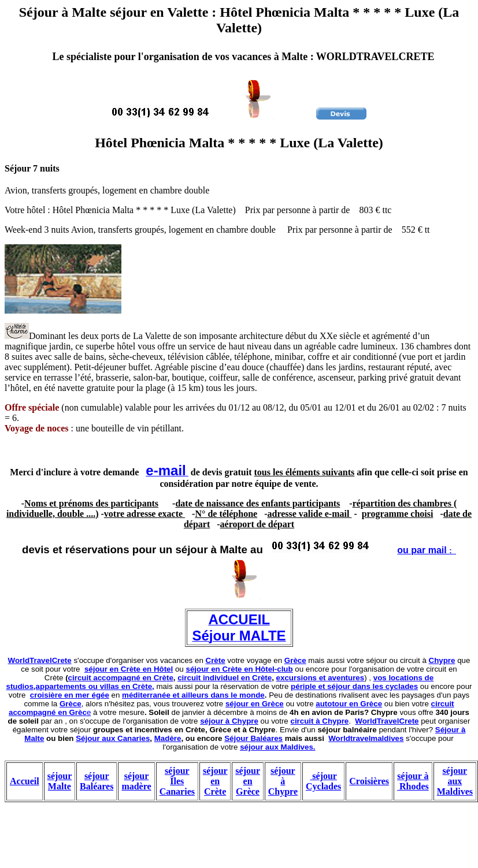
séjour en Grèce (255, 704)
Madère (168, 738)
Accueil (25, 781)
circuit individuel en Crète (225, 678)
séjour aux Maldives (455, 781)
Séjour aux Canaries (113, 738)
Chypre (442, 660)
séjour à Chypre (229, 721)
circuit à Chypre (320, 721)
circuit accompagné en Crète (121, 678)
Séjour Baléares (253, 738)
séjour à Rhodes (413, 781)
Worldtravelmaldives (366, 738)
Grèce (295, 660)
